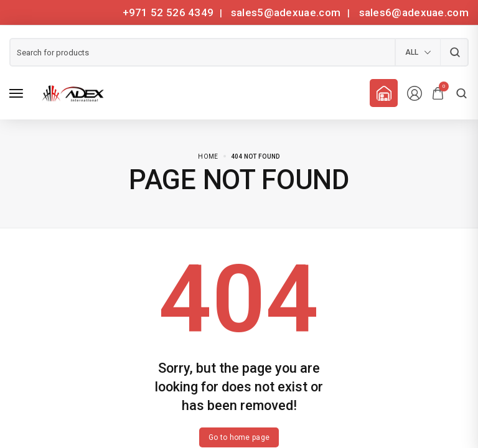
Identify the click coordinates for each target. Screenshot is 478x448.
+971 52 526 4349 (168, 12)
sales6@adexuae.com (412, 12)
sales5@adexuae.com (287, 12)
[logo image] (71, 93)
